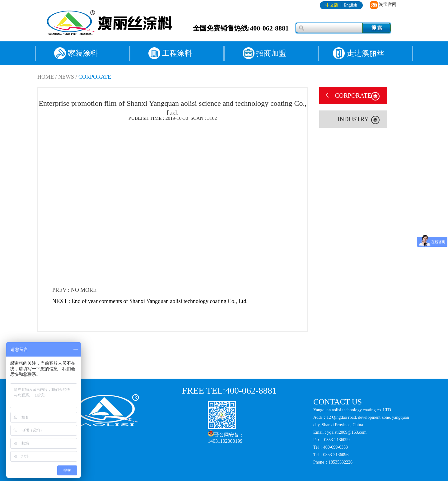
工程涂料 (177, 53)
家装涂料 (83, 53)
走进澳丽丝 (366, 53)
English (350, 5)
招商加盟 (271, 53)
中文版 (332, 5)
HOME (46, 77)
